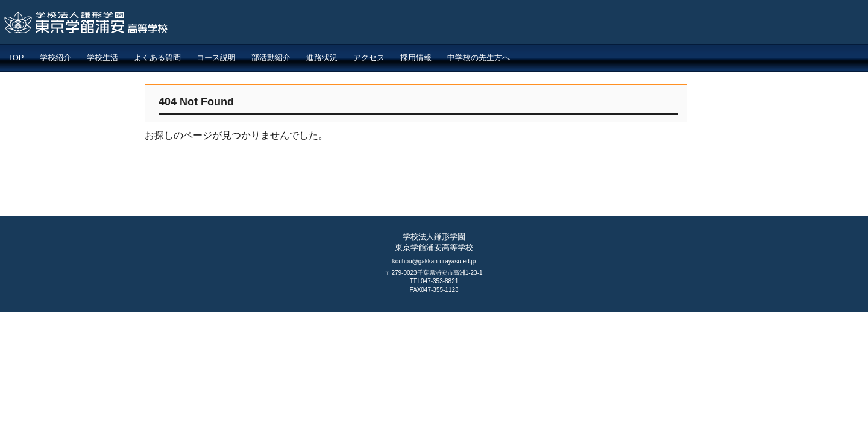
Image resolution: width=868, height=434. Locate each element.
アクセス (369, 58)
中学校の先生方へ (479, 58)
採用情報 (416, 58)
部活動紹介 (271, 58)
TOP (16, 58)
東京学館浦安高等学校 (195, 25)
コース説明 (216, 58)
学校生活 (102, 58)
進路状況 (322, 58)
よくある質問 (157, 58)
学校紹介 (55, 58)
